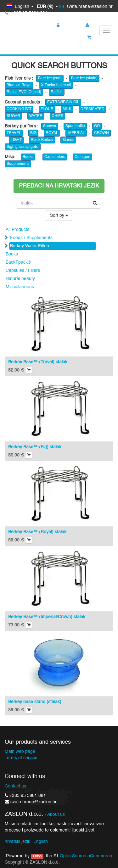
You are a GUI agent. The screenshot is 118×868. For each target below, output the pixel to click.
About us (56, 815)
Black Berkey (42, 140)
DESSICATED (93, 109)
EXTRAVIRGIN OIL (63, 102)
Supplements (18, 164)
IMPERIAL (76, 133)
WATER (36, 116)
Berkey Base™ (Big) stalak (35, 447)
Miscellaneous (20, 287)
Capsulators (55, 157)
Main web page (20, 752)
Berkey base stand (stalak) (35, 702)
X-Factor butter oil (56, 85)
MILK (67, 109)
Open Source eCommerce (86, 856)
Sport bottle (75, 126)
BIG (33, 133)
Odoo (37, 856)
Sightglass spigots (23, 147)
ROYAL (52, 133)
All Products (17, 230)
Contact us (15, 786)
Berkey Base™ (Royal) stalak (37, 532)
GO (97, 126)
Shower (50, 126)
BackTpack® (18, 262)
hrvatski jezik (17, 842)
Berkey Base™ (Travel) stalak (38, 362)
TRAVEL (14, 133)
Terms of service (21, 758)
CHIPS (57, 116)
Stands (68, 140)
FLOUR (47, 109)
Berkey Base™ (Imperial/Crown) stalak (47, 617)
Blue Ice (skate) (84, 78)
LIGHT (16, 140)
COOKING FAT (19, 109)
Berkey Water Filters (30, 246)
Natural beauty (20, 279)
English (41, 842)
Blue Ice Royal (19, 85)
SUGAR (13, 116)
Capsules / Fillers (23, 271)
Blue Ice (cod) (50, 78)
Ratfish (57, 92)
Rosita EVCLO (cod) (24, 92)
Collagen (82, 157)
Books (28, 157)
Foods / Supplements (31, 238)
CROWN (101, 133)
